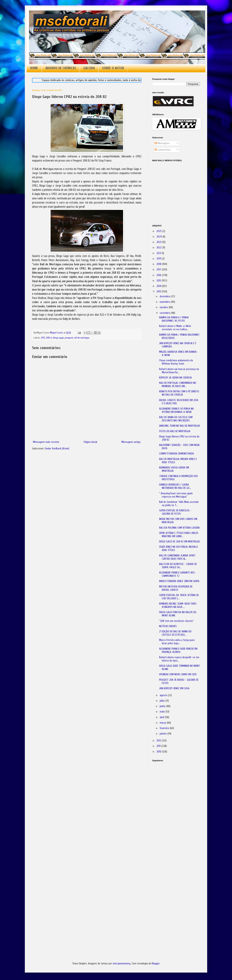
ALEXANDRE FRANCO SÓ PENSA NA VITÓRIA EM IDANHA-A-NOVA (176, 410)
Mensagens (162, 143)
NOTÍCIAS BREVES (168, 626)
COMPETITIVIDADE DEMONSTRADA (177, 454)
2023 (159, 242)
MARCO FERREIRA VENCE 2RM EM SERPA (179, 581)
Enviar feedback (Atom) (57, 449)
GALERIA (89, 68)
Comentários (163, 150)
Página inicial (90, 442)
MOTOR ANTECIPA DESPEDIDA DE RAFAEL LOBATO (176, 588)
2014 (159, 286)
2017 (159, 270)
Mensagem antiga (131, 442)
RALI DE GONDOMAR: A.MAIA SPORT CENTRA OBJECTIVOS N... (177, 557)
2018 (159, 264)
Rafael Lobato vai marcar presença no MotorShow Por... (179, 371)
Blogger (156, 964)
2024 (159, 237)
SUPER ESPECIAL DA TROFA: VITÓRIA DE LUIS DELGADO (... (179, 597)
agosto (164, 695)
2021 (159, 253)
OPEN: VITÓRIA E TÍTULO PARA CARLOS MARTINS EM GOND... (179, 535)
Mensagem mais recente (46, 442)
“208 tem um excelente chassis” (176, 621)
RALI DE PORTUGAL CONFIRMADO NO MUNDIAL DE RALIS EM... (178, 385)
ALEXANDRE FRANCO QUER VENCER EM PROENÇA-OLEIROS (178, 650)
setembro (165, 313)
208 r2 (49, 338)
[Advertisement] (170, 816)
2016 (159, 275)
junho (163, 706)
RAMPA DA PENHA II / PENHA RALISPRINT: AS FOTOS (174, 319)
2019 (159, 259)
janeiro (164, 734)
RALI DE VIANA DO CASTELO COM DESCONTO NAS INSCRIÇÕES (176, 419)
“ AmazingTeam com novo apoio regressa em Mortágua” (176, 495)
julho (162, 701)
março (163, 723)
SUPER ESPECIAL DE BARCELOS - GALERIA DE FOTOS (175, 512)
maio (163, 712)
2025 (159, 231)
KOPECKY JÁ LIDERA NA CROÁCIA (175, 378)
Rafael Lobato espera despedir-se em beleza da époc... (179, 659)
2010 (159, 752)
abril (162, 717)
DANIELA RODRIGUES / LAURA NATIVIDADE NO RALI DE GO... (175, 486)
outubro (164, 307)
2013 (43, 338)
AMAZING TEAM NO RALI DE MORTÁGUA (180, 426)
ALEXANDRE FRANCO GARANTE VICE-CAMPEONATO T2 (178, 574)
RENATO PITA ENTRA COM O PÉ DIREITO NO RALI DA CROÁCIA (179, 393)
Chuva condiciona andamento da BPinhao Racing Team (176, 362)
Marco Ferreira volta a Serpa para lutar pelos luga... (177, 642)
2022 (159, 248)
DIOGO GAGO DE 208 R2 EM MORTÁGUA (179, 542)
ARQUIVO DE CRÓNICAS (61, 68)
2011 (159, 746)
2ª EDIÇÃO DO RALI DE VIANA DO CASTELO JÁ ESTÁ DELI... (175, 633)
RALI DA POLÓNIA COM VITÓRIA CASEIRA (179, 528)
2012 (159, 741)
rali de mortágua (82, 338)
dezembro (165, 296)
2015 (159, 281)
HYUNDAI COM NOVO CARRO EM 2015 (178, 674)
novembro (165, 302)
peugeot (69, 338)
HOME (34, 68)
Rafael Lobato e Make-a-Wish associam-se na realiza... (175, 328)
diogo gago (58, 338)
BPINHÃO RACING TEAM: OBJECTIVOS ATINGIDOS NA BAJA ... (178, 605)
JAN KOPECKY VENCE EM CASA (174, 688)
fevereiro (165, 728)
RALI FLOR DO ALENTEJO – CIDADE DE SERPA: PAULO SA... (178, 566)
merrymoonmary (122, 964)
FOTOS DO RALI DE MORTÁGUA (175, 431)
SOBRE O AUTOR (113, 68)
